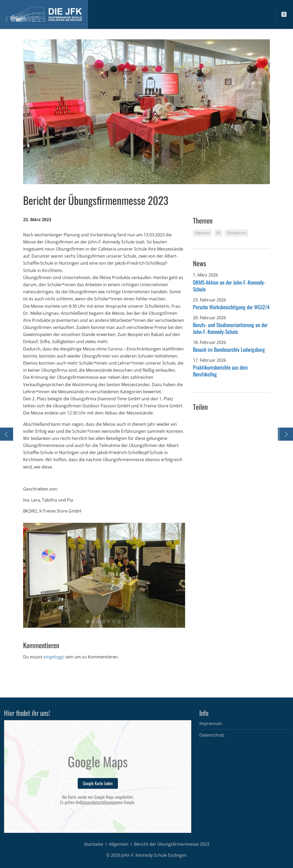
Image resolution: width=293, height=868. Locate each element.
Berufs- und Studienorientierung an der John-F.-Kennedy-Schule (230, 328)
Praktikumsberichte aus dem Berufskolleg (220, 371)
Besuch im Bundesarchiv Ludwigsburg (229, 349)
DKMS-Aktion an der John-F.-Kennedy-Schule (229, 286)
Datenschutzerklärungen (99, 802)
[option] (104, 575)
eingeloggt (54, 657)
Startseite (94, 844)
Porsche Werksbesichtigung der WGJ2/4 (231, 307)
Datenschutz (212, 735)
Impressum (211, 723)
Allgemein (119, 844)
